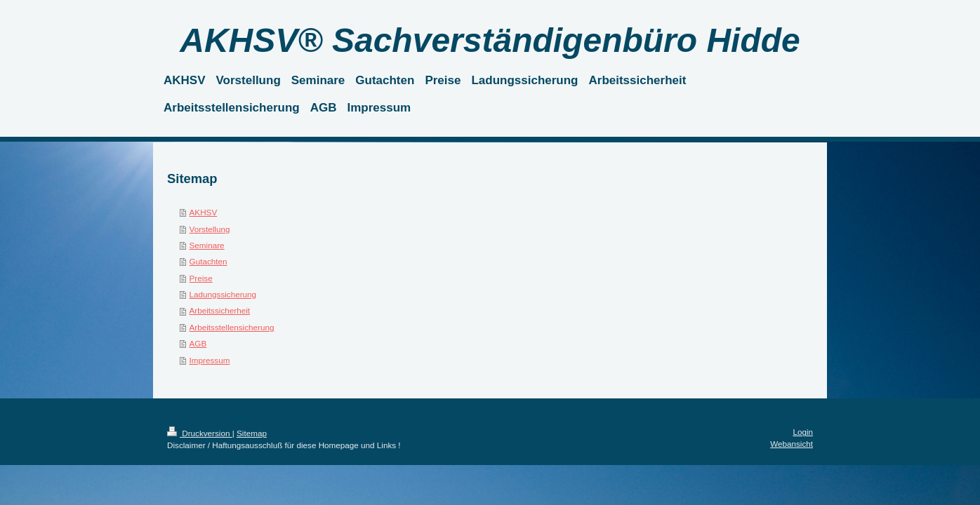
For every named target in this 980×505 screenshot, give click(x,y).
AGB (198, 343)
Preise (201, 278)
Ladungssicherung (223, 294)
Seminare (207, 245)
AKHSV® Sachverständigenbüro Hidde (490, 40)
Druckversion (200, 433)
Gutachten (208, 261)
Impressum (210, 360)
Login (803, 432)
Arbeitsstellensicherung (232, 327)
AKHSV (204, 212)
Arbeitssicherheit (220, 310)
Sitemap (252, 433)
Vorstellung (210, 229)
